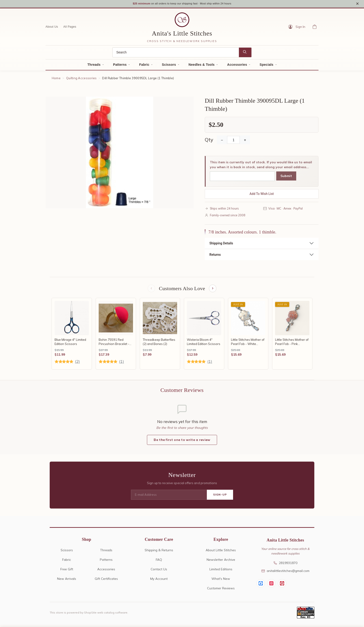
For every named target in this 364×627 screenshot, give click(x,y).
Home (56, 79)
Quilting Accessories (81, 79)
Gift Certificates (106, 581)
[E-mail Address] (169, 497)
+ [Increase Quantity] (245, 141)
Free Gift (67, 571)
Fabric (144, 66)
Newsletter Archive (221, 562)
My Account (159, 581)
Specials (266, 66)
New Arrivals (67, 581)
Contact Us (159, 571)
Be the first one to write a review (182, 442)
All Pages (70, 28)
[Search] (176, 54)
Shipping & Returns (159, 552)
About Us (52, 28)
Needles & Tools (201, 66)
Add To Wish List (262, 195)
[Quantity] (233, 141)
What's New (221, 581)
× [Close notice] (357, 4)
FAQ (159, 562)
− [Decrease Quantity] (222, 141)
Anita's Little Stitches (182, 35)
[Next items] (213, 290)
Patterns (120, 66)
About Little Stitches (221, 552)
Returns (215, 256)
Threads (94, 66)
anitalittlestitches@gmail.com (285, 573)
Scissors (169, 66)
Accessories (237, 66)
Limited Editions (221, 571)
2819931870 (285, 565)
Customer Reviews (221, 590)
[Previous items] (151, 290)
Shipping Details (221, 245)
